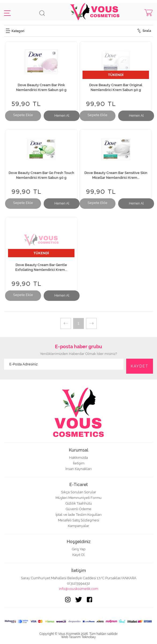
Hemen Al (62, 116)
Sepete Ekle (23, 115)
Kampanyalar (78, 526)
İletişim (79, 463)
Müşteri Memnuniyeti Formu (78, 498)
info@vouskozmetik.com (79, 589)
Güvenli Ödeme (78, 509)
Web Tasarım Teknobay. (79, 637)
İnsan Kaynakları (78, 469)
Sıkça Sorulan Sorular (79, 492)
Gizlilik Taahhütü (79, 503)
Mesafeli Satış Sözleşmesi (78, 520)
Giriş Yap (79, 549)
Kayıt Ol (78, 555)
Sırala (147, 31)
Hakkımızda (78, 458)
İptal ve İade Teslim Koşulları (78, 515)
